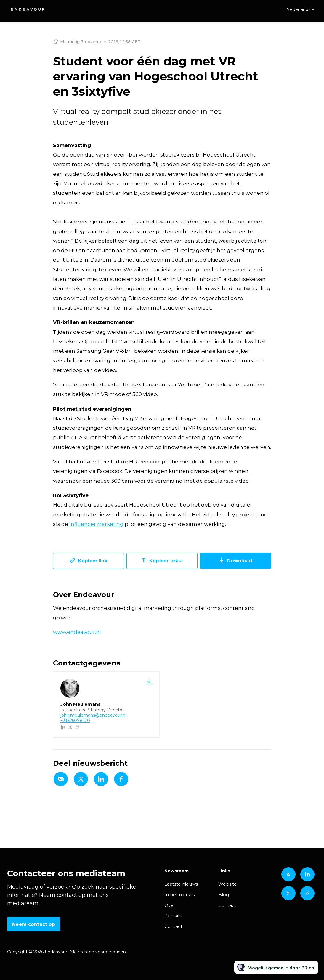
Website (228, 884)
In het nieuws (179, 895)
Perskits (173, 916)
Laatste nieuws (181, 884)
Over (170, 905)
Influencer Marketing (96, 525)
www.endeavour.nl (77, 632)
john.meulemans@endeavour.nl (93, 715)
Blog (224, 895)
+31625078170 (75, 721)
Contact (173, 926)
